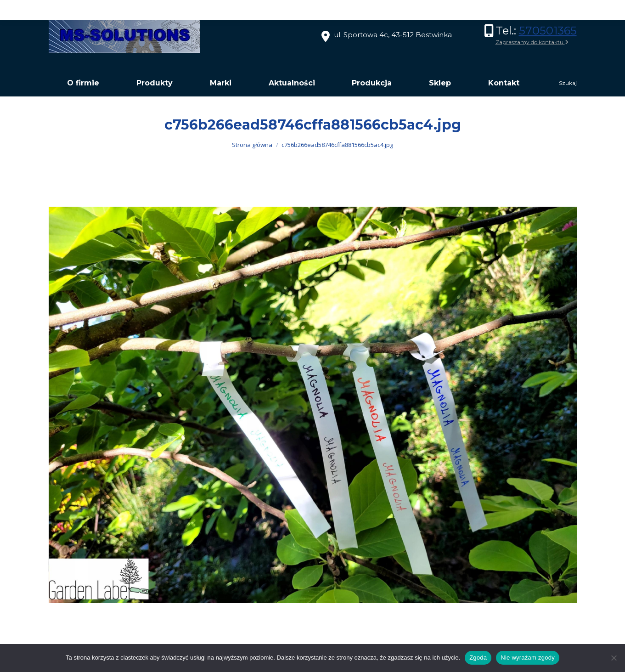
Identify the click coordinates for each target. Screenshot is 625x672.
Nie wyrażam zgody (528, 658)
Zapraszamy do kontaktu (532, 42)
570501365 (548, 31)
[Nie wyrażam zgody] (614, 658)
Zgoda (478, 658)
